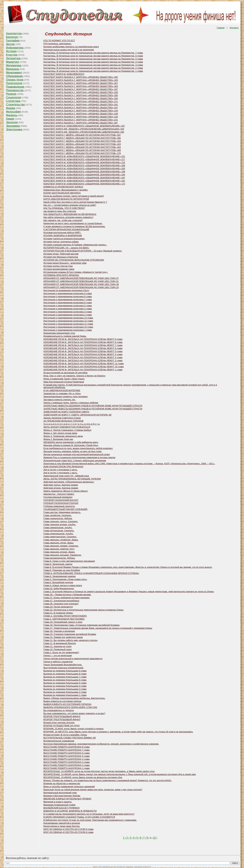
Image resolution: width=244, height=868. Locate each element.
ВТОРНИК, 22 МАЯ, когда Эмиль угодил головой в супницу (73, 729)
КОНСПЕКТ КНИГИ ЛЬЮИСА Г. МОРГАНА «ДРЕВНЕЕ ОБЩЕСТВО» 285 (81, 95)
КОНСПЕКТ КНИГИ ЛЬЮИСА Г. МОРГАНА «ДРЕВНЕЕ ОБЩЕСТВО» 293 (81, 92)
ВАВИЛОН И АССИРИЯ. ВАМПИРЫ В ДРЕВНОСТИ (70, 811)
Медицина (12, 69)
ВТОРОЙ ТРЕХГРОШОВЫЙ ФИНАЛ (62, 719)
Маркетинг (13, 62)
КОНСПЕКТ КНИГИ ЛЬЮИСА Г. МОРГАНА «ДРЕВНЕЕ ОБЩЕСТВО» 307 (81, 83)
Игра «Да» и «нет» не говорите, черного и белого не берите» (74, 376)
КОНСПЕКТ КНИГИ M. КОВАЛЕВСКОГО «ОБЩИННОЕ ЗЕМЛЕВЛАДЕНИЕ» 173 (84, 184)
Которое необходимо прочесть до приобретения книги (71, 47)
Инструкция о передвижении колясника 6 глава (68, 303)
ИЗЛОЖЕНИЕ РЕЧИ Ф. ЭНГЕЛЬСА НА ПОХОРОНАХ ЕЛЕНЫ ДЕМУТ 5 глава (83, 351)
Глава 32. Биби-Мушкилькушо (59, 588)
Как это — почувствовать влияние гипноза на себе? (70, 205)
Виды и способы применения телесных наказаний (69, 786)
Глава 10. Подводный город (57, 649)
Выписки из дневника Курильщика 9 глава (65, 671)
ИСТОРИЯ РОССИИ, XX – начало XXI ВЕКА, (66, 248)
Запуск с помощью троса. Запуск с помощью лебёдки (71, 403)
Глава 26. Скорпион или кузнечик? (61, 604)
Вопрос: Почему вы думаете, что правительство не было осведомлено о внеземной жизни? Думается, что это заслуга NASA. (108, 780)
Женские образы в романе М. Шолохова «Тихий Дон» (71, 445)
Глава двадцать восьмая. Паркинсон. (62, 555)
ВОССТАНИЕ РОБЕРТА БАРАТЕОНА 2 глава (66, 765)
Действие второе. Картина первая (61, 488)
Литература (13, 58)
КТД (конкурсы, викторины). (58, 44)
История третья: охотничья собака (61, 242)
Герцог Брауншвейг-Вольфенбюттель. (63, 665)
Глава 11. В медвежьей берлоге (60, 643)
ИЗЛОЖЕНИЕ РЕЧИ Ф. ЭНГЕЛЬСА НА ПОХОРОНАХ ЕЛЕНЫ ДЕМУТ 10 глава (83, 367)
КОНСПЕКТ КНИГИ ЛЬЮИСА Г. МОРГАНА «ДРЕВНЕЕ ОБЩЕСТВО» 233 (81, 117)
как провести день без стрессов (60, 211)
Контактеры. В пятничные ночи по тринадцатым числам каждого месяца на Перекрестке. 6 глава (93, 56)
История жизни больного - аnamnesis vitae (65, 263)
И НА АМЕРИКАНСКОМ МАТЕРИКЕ (62, 390)
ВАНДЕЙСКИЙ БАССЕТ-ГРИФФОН (61, 808)
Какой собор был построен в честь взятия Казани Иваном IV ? (75, 202)
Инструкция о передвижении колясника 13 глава (68, 318)
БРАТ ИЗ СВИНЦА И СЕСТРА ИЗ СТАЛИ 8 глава (68, 832)
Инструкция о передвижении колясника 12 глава (68, 321)
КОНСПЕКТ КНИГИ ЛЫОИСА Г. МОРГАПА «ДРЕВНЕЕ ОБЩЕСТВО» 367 (81, 123)
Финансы (12, 115)
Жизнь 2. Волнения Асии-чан (58, 439)
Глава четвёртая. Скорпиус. (58, 515)
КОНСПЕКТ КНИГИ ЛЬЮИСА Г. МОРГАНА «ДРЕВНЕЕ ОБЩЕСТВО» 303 (81, 86)
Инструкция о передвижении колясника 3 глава (68, 312)
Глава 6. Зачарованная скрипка (59, 576)
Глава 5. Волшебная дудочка (58, 582)
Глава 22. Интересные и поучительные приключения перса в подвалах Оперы (83, 610)
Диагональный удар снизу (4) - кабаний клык (66, 476)
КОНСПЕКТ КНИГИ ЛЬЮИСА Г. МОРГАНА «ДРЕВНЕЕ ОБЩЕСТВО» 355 (81, 77)
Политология (14, 83)
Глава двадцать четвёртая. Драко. (61, 540)
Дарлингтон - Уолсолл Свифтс (59, 494)
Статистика (13, 101)
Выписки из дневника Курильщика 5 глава (65, 683)
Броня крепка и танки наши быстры (62, 826)
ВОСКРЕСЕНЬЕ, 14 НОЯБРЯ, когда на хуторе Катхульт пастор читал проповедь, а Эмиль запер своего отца (99, 771)
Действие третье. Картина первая (61, 485)
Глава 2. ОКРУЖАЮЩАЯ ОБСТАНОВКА (64, 619)
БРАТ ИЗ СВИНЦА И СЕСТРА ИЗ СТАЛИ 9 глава (68, 829)
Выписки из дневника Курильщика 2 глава (65, 692)
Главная (221, 28)
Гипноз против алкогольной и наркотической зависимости (73, 659)
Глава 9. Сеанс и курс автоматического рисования (69, 561)
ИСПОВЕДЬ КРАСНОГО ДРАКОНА (61, 275)
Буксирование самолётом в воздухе (62, 823)
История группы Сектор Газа (58, 266)
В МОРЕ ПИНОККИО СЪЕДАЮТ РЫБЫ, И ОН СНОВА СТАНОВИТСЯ (79, 817)
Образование (14, 76)
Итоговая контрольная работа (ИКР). (62, 232)
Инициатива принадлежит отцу (59, 333)
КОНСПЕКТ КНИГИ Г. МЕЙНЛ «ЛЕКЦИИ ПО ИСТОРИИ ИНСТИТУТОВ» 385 (82, 138)
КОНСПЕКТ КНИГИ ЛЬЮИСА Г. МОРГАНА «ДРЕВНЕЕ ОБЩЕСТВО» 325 (81, 80)
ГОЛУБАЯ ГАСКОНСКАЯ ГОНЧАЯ (61, 503)
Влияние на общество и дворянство (62, 783)
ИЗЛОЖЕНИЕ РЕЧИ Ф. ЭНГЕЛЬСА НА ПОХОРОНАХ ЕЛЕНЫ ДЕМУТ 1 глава (83, 370)
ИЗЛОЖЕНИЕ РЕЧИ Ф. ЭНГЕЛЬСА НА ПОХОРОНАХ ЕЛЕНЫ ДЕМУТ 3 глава (83, 357)
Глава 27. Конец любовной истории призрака (66, 598)
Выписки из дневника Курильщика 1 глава (65, 695)
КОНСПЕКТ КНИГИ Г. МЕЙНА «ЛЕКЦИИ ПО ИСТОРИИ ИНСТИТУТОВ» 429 (82, 141)
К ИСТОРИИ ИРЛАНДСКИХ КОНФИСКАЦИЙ (66, 229)
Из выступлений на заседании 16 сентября (65, 373)
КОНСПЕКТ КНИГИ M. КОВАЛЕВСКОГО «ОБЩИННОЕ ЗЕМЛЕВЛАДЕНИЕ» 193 (84, 175)
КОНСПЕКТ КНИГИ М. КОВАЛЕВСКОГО (64, 74)
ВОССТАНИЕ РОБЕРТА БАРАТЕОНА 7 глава (66, 750)
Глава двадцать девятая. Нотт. (59, 549)
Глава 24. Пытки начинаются (58, 607)
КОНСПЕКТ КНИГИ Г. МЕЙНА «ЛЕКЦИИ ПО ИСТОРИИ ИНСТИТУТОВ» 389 (82, 150)
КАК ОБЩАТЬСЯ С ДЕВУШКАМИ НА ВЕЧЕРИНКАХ (70, 214)
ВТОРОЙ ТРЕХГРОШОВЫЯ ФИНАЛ (62, 716)
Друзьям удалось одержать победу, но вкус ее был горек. (73, 451)
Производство (15, 90)
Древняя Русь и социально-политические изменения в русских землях (79, 457)
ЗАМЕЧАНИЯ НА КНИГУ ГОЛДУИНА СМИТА (66, 412)
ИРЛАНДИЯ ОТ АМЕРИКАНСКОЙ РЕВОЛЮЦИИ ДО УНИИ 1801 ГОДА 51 (81, 281)
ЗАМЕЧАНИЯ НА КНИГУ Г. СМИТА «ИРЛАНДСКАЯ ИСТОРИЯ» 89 (77, 415)
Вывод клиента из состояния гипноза (62, 701)
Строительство (15, 105)
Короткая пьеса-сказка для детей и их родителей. (69, 50)
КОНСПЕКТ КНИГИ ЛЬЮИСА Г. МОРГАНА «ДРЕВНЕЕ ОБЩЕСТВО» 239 (81, 114)
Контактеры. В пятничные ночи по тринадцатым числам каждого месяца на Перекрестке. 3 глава (93, 65)
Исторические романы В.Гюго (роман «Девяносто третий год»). (76, 272)
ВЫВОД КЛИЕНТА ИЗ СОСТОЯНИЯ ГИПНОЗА (67, 704)
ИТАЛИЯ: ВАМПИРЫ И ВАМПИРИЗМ (63, 236)
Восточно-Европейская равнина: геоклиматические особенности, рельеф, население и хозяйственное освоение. (101, 744)
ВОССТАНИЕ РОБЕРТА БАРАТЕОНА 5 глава (66, 756)
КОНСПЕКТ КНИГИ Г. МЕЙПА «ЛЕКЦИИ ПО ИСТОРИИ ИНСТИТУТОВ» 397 (82, 135)
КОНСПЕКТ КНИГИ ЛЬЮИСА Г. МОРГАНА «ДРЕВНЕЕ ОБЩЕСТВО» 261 (81, 105)
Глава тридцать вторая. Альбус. (60, 524)
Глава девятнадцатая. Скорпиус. (60, 537)
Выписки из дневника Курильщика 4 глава (65, 686)
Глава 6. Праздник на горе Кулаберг (62, 570)
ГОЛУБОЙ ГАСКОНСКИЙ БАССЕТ (61, 500)
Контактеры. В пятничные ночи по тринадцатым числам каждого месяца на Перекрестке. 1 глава (93, 71)
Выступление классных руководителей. (64, 668)
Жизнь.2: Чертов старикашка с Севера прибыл (67, 430)
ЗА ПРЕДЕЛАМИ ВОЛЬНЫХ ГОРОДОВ (63, 421)
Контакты (234, 28)
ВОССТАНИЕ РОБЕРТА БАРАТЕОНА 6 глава (66, 753)
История (11, 51)
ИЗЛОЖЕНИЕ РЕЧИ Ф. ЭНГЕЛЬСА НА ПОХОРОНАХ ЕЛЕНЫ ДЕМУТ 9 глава (83, 339)
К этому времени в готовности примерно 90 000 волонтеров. (74, 226)
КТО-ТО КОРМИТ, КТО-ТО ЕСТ (59, 41)
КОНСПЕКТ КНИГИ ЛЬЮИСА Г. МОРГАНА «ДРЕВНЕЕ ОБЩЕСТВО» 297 (81, 89)
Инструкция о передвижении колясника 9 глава (68, 293)
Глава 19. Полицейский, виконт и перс (63, 622)
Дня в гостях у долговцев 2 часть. (60, 470)
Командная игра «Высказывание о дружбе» (66, 190)
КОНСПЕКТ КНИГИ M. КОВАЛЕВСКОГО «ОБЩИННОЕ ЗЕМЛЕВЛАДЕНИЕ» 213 (84, 162)
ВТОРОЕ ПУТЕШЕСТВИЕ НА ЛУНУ (62, 726)
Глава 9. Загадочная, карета (58, 564)
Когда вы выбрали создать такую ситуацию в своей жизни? (74, 196)
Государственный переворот (58, 497)
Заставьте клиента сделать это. (59, 400)
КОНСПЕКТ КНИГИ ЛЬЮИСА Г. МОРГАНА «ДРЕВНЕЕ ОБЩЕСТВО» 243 (81, 111)
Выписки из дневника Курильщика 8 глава (65, 674)
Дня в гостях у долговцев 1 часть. (60, 473)
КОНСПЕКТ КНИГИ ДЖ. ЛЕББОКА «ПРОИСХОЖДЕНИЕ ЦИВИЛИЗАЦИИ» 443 (84, 129)
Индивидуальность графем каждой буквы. (65, 336)
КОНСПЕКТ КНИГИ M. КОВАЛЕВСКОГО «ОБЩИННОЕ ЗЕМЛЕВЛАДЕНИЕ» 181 (84, 181)
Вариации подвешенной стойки (59, 805)
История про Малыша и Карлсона (61, 257)
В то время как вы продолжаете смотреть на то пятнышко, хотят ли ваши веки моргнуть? (89, 814)
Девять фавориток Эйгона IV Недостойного (65, 491)
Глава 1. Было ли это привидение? (61, 652)
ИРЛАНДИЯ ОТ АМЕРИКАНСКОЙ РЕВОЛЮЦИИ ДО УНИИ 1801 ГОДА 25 (81, 287)
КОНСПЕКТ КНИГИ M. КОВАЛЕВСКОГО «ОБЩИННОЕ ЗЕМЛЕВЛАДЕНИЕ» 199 (84, 172)
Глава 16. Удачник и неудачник (59, 631)
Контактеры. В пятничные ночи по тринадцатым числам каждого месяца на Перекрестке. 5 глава (93, 59)
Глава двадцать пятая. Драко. (59, 543)
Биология (12, 37)
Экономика (13, 126)
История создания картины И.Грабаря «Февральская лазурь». (75, 245)
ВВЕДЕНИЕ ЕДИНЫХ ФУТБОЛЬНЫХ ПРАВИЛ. (68, 799)
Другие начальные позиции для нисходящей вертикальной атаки (77, 454)
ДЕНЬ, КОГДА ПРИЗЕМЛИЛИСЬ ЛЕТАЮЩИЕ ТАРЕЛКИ (72, 479)
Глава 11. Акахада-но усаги (57, 646)
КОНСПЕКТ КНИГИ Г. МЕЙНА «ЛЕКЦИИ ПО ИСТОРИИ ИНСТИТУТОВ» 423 (82, 144)
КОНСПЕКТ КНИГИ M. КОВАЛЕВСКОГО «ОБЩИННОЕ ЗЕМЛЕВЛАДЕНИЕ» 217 (84, 159)
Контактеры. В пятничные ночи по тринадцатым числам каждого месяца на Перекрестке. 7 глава (93, 53)
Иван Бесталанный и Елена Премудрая (64, 382)
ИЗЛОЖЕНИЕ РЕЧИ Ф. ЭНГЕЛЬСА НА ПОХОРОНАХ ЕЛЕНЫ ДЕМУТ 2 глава (83, 360)
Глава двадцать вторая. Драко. (59, 552)
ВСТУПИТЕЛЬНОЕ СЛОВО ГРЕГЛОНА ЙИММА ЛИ (70, 738)
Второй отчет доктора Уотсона (59, 723)
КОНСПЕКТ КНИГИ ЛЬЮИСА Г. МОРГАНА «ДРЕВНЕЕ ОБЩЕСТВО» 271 (81, 101)
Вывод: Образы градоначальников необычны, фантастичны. (74, 698)
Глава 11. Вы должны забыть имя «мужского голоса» (70, 640)
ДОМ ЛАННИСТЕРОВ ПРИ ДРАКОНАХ (63, 467)
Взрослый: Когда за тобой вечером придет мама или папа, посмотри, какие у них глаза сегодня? (93, 790)
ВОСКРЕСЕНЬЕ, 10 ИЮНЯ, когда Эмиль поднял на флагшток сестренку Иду (83, 777)
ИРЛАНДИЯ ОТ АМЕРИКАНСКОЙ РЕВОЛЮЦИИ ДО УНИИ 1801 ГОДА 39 (81, 284)
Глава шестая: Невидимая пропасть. (62, 512)
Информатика (15, 48)
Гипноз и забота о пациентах (58, 662)
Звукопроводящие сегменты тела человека (65, 397)
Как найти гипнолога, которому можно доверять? (68, 217)
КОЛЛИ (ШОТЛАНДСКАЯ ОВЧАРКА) (62, 193)
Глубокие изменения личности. (59, 506)
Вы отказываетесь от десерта (59, 710)
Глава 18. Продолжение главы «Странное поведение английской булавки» (82, 625)
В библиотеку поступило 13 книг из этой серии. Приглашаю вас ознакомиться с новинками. (90, 820)
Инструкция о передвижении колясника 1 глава (68, 330)
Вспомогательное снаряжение (59, 741)
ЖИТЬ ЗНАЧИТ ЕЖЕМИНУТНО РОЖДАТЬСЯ (67, 427)
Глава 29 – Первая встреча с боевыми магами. (67, 595)
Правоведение (15, 87)
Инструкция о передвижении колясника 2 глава (68, 315)
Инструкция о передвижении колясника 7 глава (68, 300)
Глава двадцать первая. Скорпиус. (61, 546)
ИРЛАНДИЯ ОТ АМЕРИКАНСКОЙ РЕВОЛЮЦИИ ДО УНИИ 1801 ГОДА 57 (81, 278)
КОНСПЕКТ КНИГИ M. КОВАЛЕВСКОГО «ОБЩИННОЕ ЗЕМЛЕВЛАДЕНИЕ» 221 (84, 156)
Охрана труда (15, 80)
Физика (11, 108)
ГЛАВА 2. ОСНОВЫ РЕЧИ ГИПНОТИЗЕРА (65, 616)
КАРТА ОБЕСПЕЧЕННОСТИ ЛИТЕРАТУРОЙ (66, 199)
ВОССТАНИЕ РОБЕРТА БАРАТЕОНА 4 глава (66, 759)
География (13, 41)
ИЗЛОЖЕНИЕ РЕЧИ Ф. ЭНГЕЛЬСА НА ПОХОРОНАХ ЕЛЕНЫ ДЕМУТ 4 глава (83, 354)
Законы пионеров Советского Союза (62, 418)
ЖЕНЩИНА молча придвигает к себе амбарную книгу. (71, 442)
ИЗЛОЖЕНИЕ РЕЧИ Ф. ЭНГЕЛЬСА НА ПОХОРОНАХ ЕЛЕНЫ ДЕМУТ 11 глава (83, 364)
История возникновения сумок (59, 269)
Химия (10, 119)
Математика (14, 65)
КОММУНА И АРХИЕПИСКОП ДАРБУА (63, 187)
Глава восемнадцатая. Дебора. (59, 558)
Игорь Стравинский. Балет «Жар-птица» (64, 379)
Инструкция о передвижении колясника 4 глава (68, 309)
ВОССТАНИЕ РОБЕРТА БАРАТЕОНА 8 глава (66, 747)
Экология (12, 122)
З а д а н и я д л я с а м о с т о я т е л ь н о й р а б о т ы (72, 424)
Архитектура (14, 33)
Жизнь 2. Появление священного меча (63, 436)
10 (154, 838)
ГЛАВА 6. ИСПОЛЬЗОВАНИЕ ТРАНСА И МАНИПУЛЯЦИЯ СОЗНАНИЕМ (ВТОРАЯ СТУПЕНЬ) (91, 573)
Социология (13, 97)
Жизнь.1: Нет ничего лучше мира (60, 433)
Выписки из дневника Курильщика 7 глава (65, 677)
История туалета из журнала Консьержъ (64, 239)
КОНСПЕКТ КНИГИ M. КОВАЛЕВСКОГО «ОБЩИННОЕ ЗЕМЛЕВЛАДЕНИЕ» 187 (84, 178)
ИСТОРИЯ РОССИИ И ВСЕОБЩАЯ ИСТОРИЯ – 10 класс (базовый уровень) (83, 251)
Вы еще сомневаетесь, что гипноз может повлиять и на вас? (74, 713)
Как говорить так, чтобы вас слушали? (63, 220)
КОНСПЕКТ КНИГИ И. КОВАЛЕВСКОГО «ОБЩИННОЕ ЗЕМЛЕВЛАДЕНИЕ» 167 (84, 126)
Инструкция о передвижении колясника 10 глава (68, 327)
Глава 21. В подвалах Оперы (58, 613)
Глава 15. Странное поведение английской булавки (70, 634)
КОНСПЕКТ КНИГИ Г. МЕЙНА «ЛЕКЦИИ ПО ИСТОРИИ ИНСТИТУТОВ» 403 (82, 147)
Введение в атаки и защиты (58, 802)
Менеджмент (14, 73)
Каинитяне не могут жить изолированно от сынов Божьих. (73, 223)
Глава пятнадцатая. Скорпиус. (59, 531)
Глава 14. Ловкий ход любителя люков (63, 637)
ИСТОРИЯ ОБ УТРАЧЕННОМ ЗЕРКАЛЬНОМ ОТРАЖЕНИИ (74, 260)
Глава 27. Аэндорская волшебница (61, 601)
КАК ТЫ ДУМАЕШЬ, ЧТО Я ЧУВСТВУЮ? (64, 208)
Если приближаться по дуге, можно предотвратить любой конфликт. (78, 448)
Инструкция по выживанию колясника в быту (66, 290)
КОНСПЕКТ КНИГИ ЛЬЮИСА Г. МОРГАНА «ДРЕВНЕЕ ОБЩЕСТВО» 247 (81, 108)
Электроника (14, 129)
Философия (13, 112)
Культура (12, 55)
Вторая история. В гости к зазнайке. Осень (65, 735)
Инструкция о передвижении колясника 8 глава (68, 296)
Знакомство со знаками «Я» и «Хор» (62, 393)
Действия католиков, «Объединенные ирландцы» (69, 482)
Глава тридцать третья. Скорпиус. (61, 521)
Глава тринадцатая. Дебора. (58, 518)
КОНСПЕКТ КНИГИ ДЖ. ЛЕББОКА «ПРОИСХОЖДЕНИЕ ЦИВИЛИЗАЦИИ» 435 (84, 132)
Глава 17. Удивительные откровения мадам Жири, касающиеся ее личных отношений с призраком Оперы (98, 628)
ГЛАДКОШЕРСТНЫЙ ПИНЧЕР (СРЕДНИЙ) (65, 509)
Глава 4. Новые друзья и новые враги (63, 585)
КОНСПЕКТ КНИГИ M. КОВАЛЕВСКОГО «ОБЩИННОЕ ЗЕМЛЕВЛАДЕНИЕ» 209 (84, 165)
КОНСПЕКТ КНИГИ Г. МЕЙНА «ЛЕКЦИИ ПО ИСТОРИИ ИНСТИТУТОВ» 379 (82, 153)
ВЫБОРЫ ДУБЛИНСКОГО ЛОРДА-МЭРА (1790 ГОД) (70, 707)
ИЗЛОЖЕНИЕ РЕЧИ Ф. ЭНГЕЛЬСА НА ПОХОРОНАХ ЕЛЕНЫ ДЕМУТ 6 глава (83, 348)
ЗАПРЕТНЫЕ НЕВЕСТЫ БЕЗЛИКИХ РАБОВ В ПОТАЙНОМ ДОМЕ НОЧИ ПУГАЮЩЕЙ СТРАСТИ (93, 406)
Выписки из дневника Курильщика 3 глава (65, 689)
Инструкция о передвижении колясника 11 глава (68, 324)
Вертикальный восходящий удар (60, 793)
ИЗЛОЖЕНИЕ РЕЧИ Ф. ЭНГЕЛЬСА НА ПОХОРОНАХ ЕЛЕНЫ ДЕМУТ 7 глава (83, 345)
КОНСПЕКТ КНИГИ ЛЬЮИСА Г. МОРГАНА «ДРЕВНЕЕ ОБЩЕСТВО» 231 (81, 120)
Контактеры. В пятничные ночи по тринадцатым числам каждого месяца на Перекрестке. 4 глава (93, 62)
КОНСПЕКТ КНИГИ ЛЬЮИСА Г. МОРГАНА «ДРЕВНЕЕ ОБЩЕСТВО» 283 (81, 98)
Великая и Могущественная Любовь (62, 796)
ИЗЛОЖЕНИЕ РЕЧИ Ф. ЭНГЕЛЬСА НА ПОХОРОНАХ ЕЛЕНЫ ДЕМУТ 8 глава (83, 342)
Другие (10, 44)
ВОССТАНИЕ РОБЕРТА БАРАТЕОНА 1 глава (66, 768)
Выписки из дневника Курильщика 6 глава (65, 680)
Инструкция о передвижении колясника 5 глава (68, 306)
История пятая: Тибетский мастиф (61, 254)
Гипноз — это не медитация (58, 655)
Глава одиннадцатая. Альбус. (58, 534)
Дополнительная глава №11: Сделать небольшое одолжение (75, 460)
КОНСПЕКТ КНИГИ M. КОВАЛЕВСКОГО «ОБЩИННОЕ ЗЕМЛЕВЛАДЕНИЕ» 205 (84, 169)
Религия (11, 94)
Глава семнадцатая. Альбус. (58, 528)
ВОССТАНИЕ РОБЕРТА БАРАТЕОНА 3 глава (66, 762)
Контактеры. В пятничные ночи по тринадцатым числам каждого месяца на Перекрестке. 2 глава (93, 68)
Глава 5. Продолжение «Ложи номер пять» (65, 579)
